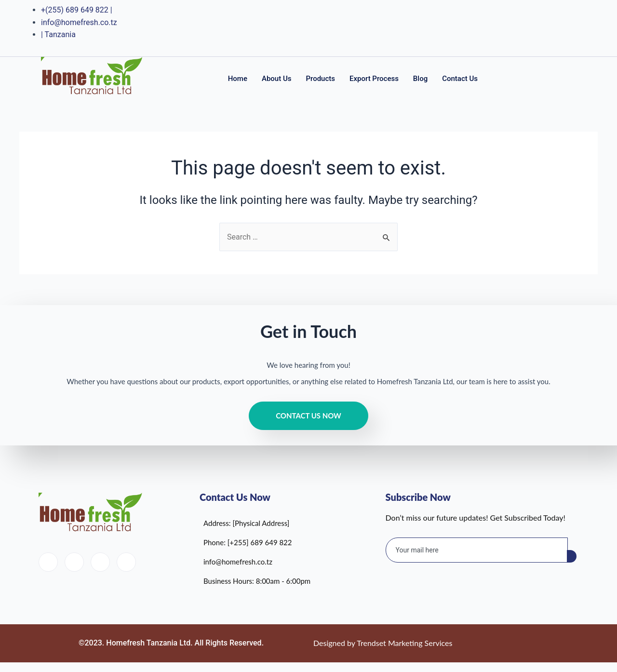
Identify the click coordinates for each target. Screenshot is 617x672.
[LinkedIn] (546, 28)
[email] (477, 550)
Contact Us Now (308, 416)
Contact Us (460, 79)
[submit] (572, 556)
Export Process (374, 79)
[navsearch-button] (563, 77)
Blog (420, 79)
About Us (277, 79)
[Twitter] (527, 28)
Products (320, 79)
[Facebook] (508, 28)
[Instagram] (565, 28)
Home (238, 79)
